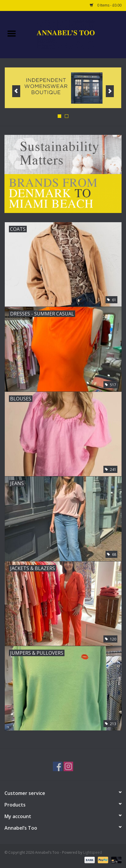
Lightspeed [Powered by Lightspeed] (93, 852)
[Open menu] (12, 33)
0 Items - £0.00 (106, 5)
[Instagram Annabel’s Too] (68, 766)
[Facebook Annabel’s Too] (58, 766)
